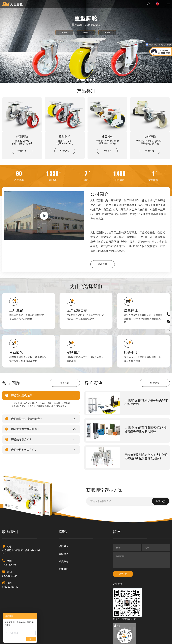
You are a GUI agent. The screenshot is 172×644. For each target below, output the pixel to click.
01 (78, 80)
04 (91, 80)
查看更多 (22, 151)
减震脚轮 (107, 137)
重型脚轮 (65, 137)
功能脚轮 (150, 137)
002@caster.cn (10, 576)
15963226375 (9, 565)
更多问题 (65, 383)
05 (94, 80)
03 (88, 80)
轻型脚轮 (22, 137)
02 (83, 80)
